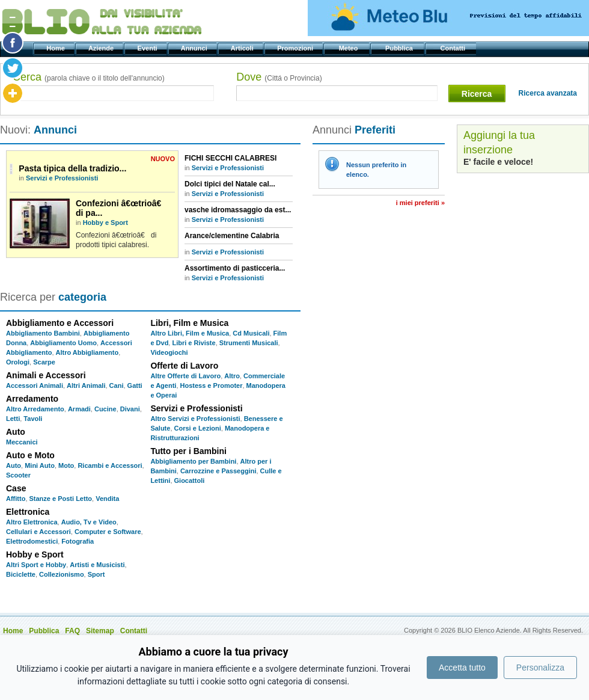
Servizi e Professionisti (62, 178)
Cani (117, 385)
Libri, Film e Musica (189, 323)
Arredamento (32, 399)
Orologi (18, 362)
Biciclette (21, 574)
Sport (96, 574)
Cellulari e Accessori (38, 532)
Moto (66, 465)
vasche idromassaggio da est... (238, 210)
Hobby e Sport (105, 223)
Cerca (89, 77)
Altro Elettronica (32, 522)
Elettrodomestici (32, 541)
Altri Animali (86, 385)
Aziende (102, 48)
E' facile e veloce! (498, 162)
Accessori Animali (35, 385)
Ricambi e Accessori (110, 465)
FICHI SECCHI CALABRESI (230, 158)
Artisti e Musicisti (97, 565)
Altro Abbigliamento (87, 352)
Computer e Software (108, 532)
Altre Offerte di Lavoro (185, 376)
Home (56, 48)
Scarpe (44, 362)
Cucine (105, 409)
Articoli (243, 48)
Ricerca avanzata (548, 93)
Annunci (195, 48)
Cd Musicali (251, 333)
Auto (16, 432)
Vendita (107, 499)
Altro (232, 376)
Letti (13, 419)
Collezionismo (62, 574)
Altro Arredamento (35, 409)
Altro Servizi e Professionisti (195, 419)
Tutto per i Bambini (188, 451)
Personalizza (540, 668)
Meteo (349, 48)
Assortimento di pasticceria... (235, 268)
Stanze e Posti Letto (61, 499)
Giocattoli (190, 480)
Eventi (148, 48)
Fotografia (78, 541)
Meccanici (22, 442)
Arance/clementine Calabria (232, 236)
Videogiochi (169, 352)
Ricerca (477, 94)
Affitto (16, 499)
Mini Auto (40, 465)
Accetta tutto (462, 668)
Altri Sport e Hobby (36, 565)
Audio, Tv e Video (89, 522)
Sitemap (100, 631)
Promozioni (296, 48)
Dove (279, 77)
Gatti (135, 385)
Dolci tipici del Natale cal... (230, 184)
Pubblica (400, 48)
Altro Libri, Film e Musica (190, 333)
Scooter (18, 475)
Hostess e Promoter (212, 385)
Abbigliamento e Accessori (60, 323)
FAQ (72, 631)
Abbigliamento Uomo (63, 343)
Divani (130, 409)
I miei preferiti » (420, 203)
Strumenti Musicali (249, 343)
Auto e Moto (30, 455)
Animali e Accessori (46, 375)
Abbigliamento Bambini (43, 333)
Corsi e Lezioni (198, 428)
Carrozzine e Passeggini (218, 471)
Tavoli (33, 419)
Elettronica (28, 512)
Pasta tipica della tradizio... (72, 168)
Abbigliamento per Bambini (193, 461)
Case (16, 488)
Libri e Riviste (194, 343)
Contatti (453, 48)
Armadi (79, 409)
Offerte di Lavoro (184, 366)
